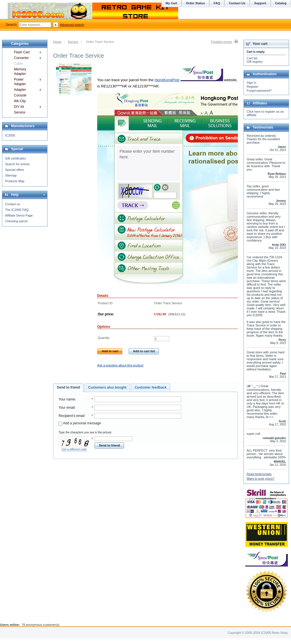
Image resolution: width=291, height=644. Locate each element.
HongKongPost (167, 80)
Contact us (13, 204)
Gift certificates (15, 158)
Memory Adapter (20, 72)
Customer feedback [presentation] (151, 387)
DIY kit (19, 107)
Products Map (15, 181)
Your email (67, 408)
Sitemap (11, 175)
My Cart (171, 3)
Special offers (14, 170)
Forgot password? (259, 91)
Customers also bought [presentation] (107, 387)
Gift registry (255, 62)
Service (73, 42)
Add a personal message (80, 423)
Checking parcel (16, 221)
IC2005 (10, 135)
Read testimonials (259, 474)
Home (57, 42)
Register (252, 87)
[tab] (68, 388)
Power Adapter (20, 82)
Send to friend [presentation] (68, 387)
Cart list (252, 58)
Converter (21, 58)
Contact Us (237, 3)
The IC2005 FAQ (17, 210)
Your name (67, 399)
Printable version (222, 42)
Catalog (281, 3)
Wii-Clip (20, 101)
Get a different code (74, 449)
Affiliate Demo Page (19, 215)
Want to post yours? (260, 479)
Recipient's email (71, 416)
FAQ (217, 3)
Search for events (17, 164)
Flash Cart (22, 52)
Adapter (20, 90)
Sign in (251, 83)
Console (20, 95)
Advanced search (72, 25)
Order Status (195, 3)
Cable (18, 64)
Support (260, 3)
